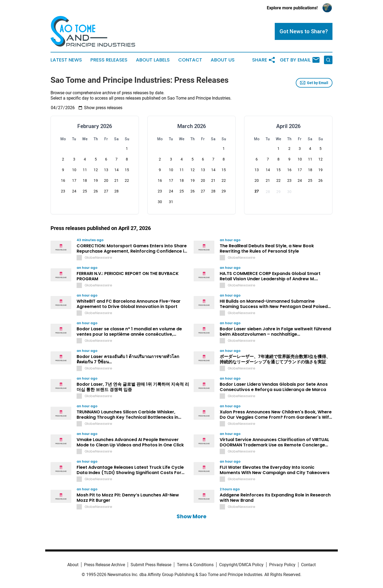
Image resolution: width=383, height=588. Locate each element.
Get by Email (314, 83)
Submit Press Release (151, 565)
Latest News (66, 60)
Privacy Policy (282, 565)
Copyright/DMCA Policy (241, 565)
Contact (190, 60)
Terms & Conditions (195, 565)
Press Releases (109, 60)
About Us (223, 60)
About (73, 565)
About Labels (153, 60)
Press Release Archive (105, 565)
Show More (191, 516)
